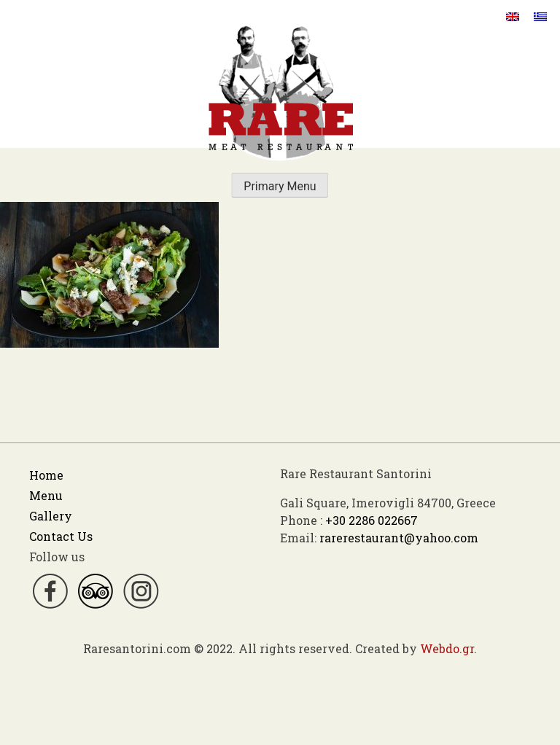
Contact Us (61, 536)
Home (46, 475)
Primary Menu (280, 186)
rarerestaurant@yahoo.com (399, 538)
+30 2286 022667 (372, 520)
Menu (46, 495)
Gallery (51, 516)
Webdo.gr (447, 648)
